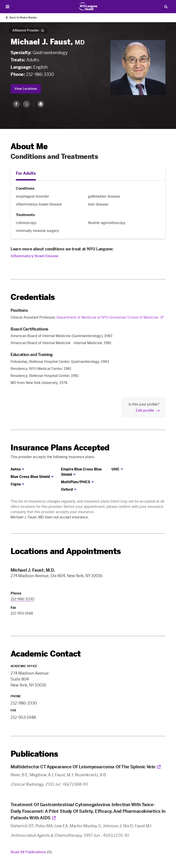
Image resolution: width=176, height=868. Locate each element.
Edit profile (145, 410)
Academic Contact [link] (46, 654)
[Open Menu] (7, 7)
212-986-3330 (40, 74)
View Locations (26, 89)
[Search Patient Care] (166, 7)
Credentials (33, 297)
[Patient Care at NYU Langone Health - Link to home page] (88, 6)
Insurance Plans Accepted (60, 448)
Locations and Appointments (66, 551)
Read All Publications (31, 852)
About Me (29, 146)
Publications (34, 754)
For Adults (26, 173)
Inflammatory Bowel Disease (35, 256)
